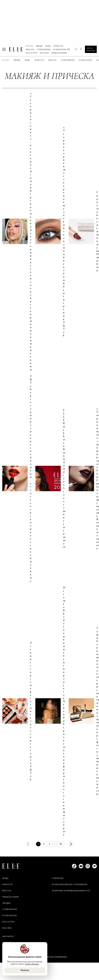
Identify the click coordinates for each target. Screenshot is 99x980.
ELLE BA (30, 46)
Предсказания (59, 53)
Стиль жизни (44, 49)
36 (61, 844)
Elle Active (31, 53)
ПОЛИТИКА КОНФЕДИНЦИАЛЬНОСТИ (71, 891)
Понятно (25, 970)
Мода (48, 46)
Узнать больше (32, 964)
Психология (60, 49)
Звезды (39, 46)
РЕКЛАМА (7, 943)
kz (69, 49)
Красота (30, 49)
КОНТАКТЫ (8, 936)
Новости (58, 46)
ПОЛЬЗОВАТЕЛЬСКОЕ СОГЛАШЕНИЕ (70, 884)
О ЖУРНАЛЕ (58, 878)
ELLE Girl (44, 53)
